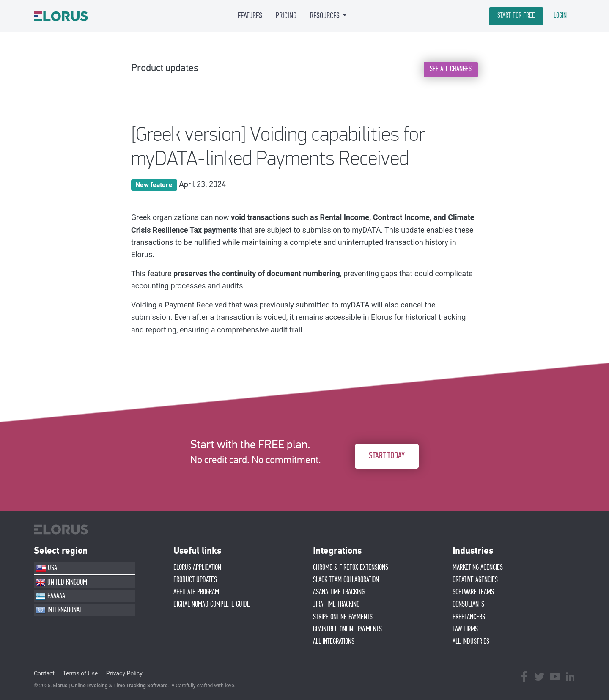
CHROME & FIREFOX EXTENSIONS (351, 568)
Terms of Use (80, 673)
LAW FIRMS (465, 629)
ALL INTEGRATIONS (334, 642)
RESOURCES (325, 16)
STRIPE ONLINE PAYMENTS (343, 617)
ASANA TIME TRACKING (339, 592)
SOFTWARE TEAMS (473, 592)
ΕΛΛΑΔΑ (50, 596)
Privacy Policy (124, 673)
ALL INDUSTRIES (471, 642)
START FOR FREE (516, 16)
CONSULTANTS (468, 604)
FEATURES (250, 16)
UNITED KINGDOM (61, 582)
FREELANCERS (469, 617)
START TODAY (387, 456)
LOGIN (560, 16)
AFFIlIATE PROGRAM (196, 592)
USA (47, 568)
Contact (44, 673)
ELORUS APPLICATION (197, 568)
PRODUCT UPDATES (195, 580)
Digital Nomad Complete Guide (212, 604)
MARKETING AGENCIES (478, 568)
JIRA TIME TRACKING (336, 604)
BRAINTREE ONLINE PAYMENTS (347, 629)
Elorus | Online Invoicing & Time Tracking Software (111, 686)
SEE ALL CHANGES (451, 69)
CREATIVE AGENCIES (475, 580)
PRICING (286, 16)
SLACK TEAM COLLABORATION (346, 580)
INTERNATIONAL (59, 610)
